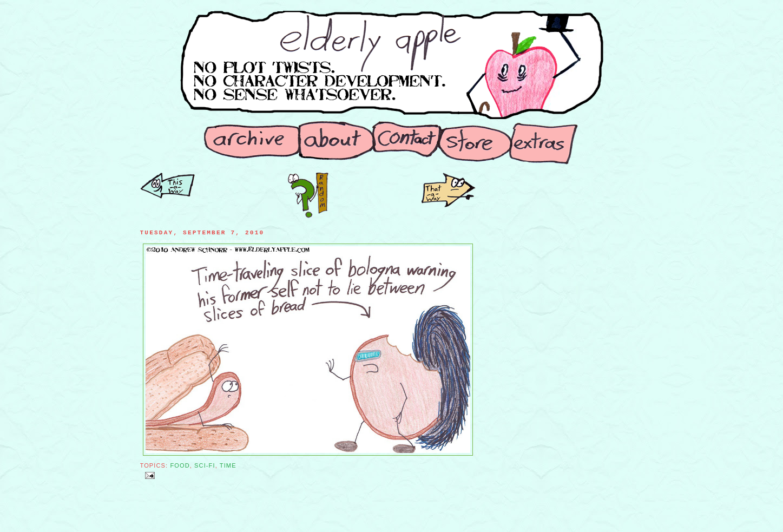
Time (228, 465)
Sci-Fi (205, 465)
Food (180, 465)
